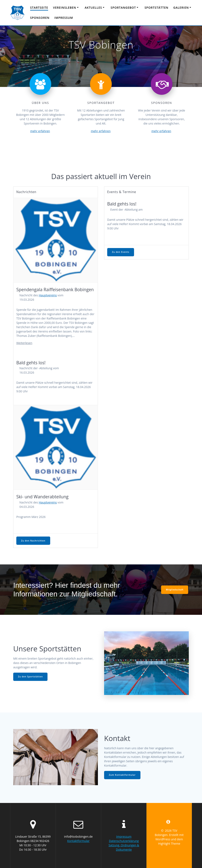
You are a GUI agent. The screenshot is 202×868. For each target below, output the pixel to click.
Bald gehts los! (31, 363)
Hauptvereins (48, 295)
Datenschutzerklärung (124, 841)
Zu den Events (121, 252)
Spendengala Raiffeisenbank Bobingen (55, 290)
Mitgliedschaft (175, 590)
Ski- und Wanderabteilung (42, 497)
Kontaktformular (78, 841)
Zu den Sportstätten (30, 677)
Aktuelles (93, 8)
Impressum (64, 18)
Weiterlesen (24, 343)
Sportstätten (157, 8)
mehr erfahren (40, 131)
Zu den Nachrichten (33, 541)
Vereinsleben (65, 8)
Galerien (181, 8)
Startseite (39, 8)
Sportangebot (123, 8)
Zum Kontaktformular (122, 775)
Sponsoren (40, 18)
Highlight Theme (169, 844)
